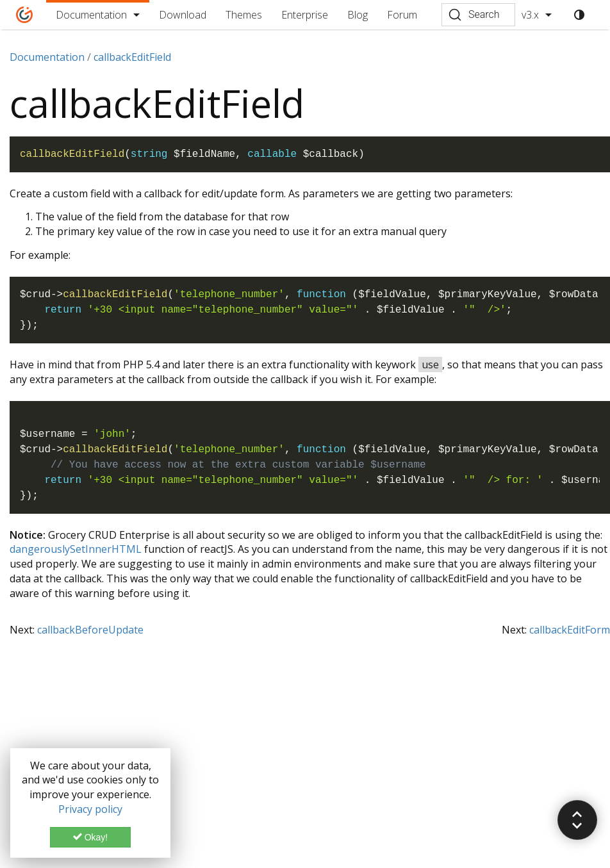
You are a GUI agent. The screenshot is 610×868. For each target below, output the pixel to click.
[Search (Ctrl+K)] (478, 15)
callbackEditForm (570, 630)
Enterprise (305, 15)
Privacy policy (90, 809)
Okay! (90, 837)
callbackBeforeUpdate (90, 630)
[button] (577, 820)
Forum (402, 15)
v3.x (530, 15)
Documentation (91, 15)
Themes (244, 15)
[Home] (25, 15)
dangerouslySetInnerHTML (76, 549)
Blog (358, 15)
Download (183, 15)
